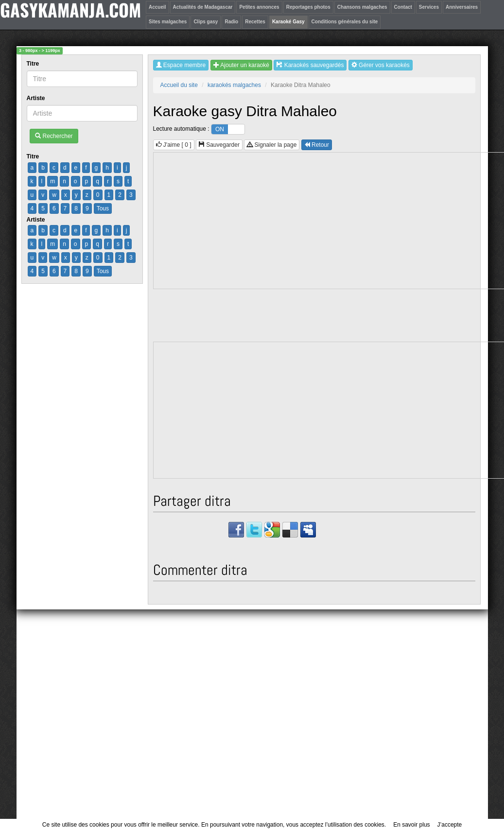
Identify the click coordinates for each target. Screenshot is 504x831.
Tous (103, 208)
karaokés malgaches (234, 85)
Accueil (157, 7)
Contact (403, 7)
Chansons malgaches (362, 7)
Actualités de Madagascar (203, 7)
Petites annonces (259, 7)
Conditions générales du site (345, 22)
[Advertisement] (252, 719)
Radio (231, 22)
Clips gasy (206, 22)
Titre (34, 64)
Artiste (37, 98)
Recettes (255, 22)
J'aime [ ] (174, 145)
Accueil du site (179, 85)
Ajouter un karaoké (241, 65)
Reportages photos (308, 7)
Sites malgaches (168, 22)
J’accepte (450, 825)
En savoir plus (411, 825)
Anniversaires (462, 7)
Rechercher (54, 136)
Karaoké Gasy (288, 22)
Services (429, 7)
